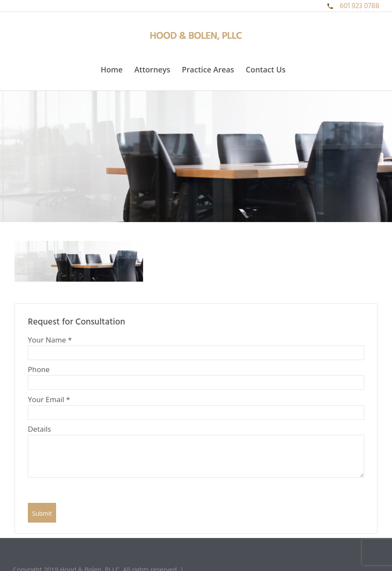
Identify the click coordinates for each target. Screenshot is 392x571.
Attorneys (152, 69)
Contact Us (266, 69)
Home (112, 69)
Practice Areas (208, 69)
